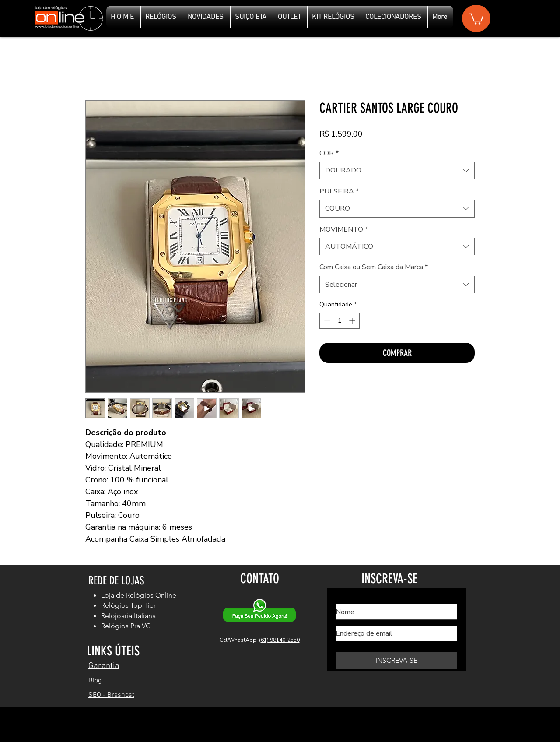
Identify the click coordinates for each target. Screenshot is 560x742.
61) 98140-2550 (280, 640)
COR (329, 153)
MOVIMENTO (344, 229)
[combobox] (397, 170)
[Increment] (353, 321)
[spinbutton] (339, 321)
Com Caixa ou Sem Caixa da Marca (374, 267)
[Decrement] (326, 321)
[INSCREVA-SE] (396, 661)
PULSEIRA (339, 191)
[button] (476, 18)
